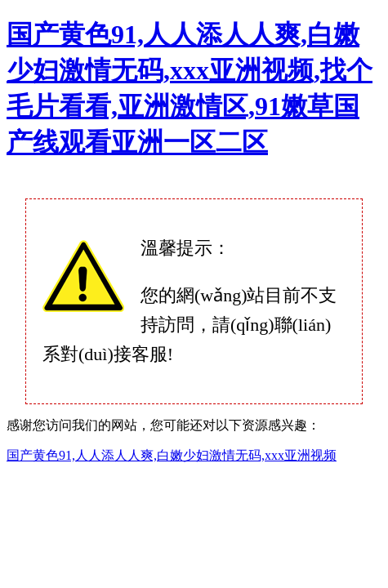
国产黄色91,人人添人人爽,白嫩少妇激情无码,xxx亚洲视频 (172, 455)
